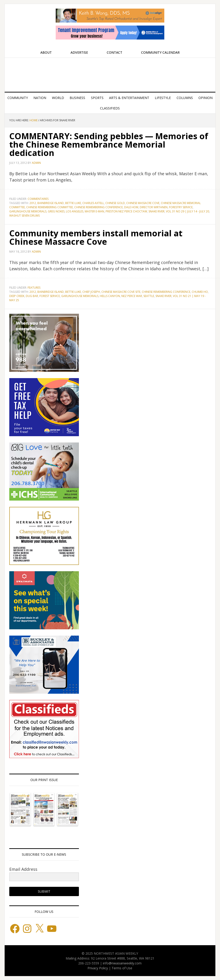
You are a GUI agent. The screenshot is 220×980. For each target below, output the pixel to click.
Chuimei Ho (200, 292)
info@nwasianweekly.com (122, 963)
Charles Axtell (93, 203)
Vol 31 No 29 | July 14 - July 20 (188, 211)
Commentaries (38, 199)
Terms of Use (122, 968)
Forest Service (50, 296)
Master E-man (94, 211)
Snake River (157, 211)
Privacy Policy (98, 968)
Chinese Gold (115, 203)
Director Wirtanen (154, 207)
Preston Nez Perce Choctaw (126, 211)
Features (34, 288)
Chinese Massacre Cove (143, 203)
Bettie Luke (73, 203)
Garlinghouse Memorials (28, 211)
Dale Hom (131, 207)
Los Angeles (75, 211)
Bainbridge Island (51, 203)
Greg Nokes (56, 211)
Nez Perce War (132, 296)
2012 (33, 203)
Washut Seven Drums (24, 216)
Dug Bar (32, 296)
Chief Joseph (91, 292)
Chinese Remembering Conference (99, 207)
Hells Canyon (110, 296)
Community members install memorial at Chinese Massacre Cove (96, 237)
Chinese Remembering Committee (50, 207)
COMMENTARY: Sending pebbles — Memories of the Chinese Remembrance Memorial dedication (109, 144)
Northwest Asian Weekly (110, 73)
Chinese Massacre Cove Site (121, 292)
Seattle (149, 296)
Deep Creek (17, 296)
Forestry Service (181, 207)
